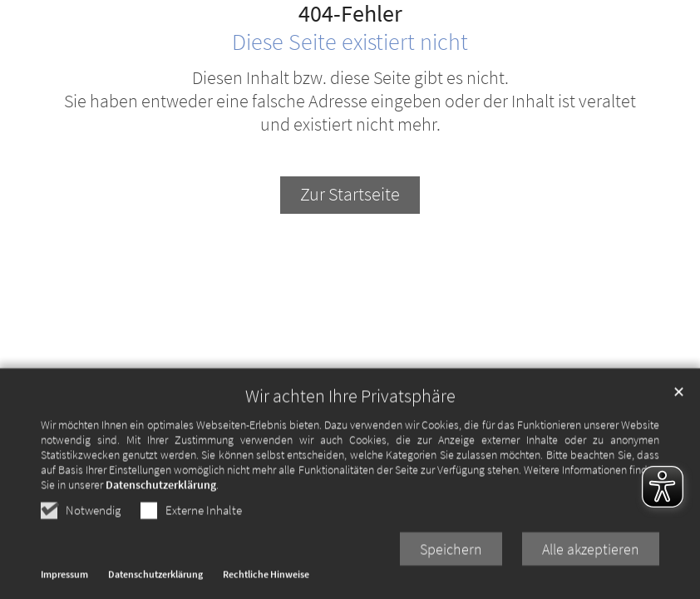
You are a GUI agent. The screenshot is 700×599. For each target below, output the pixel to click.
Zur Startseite (350, 194)
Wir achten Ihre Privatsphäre (350, 441)
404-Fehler (350, 14)
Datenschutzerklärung (161, 529)
